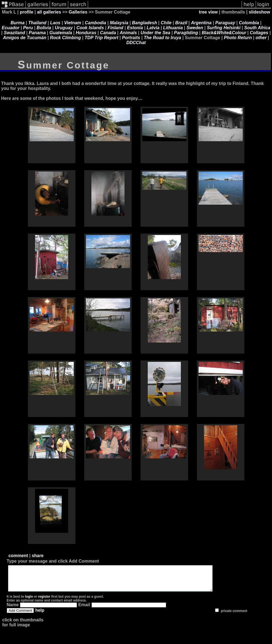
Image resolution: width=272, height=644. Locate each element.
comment (18, 556)
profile (27, 12)
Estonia (135, 28)
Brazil (181, 23)
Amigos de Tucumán (25, 38)
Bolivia (44, 28)
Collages (259, 33)
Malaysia (119, 23)
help (40, 615)
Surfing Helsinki (224, 28)
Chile (166, 23)
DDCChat (136, 43)
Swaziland (14, 33)
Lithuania (173, 28)
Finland (116, 28)
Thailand (37, 23)
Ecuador (10, 28)
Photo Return (238, 38)
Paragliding (186, 33)
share (38, 556)
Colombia (249, 23)
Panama (37, 33)
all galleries (49, 12)
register (44, 602)
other (261, 38)
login (29, 602)
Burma (18, 23)
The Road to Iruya (163, 38)
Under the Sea (155, 33)
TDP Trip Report (101, 38)
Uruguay (64, 28)
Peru (28, 28)
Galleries (78, 12)
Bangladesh (145, 23)
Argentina (201, 23)
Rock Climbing (65, 38)
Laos (55, 23)
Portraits (131, 38)
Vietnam (73, 23)
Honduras (86, 33)
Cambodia (95, 23)
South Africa (257, 28)
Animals (128, 33)
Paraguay (225, 23)
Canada (108, 33)
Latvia (153, 28)
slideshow (259, 12)
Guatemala (61, 33)
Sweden (195, 28)
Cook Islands (90, 28)
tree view (208, 12)
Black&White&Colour (224, 33)
